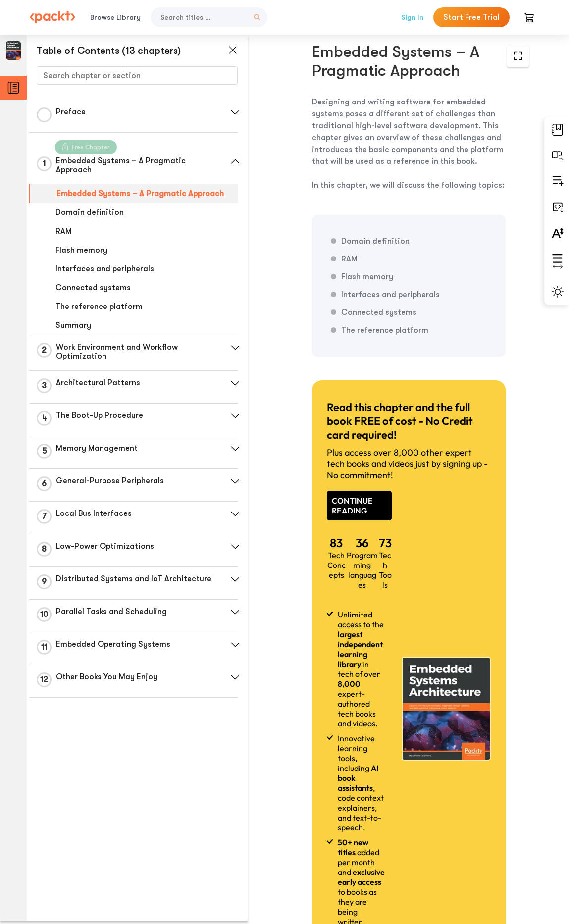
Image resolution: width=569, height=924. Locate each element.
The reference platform (99, 307)
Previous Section (318, 850)
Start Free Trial (471, 17)
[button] (235, 112)
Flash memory (81, 250)
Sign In (412, 17)
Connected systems (93, 288)
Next (475, 850)
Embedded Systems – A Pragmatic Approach (140, 194)
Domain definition (90, 212)
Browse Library (115, 17)
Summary (73, 325)
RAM (64, 231)
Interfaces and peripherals (105, 269)
